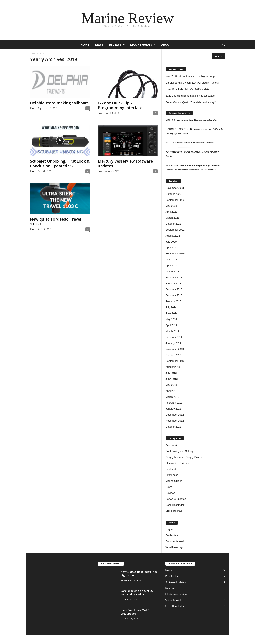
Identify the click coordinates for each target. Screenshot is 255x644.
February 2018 (174, 277)
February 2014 (174, 337)
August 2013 (173, 367)
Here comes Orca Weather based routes (196, 120)
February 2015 (174, 295)
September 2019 (175, 254)
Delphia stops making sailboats (59, 103)
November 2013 (175, 349)
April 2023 (171, 212)
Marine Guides (143, 45)
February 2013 (174, 403)
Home (85, 44)
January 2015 (173, 301)
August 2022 (173, 236)
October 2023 (173, 194)
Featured (171, 469)
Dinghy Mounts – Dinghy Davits (184, 457)
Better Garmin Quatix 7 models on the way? (191, 102)
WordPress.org (174, 547)
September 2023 (175, 200)
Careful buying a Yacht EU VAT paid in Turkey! (192, 83)
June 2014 (172, 313)
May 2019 (171, 260)
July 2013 (171, 373)
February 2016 (174, 289)
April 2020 (171, 248)
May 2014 (171, 319)
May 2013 (171, 385)
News (99, 44)
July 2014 (171, 307)
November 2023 (175, 188)
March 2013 (172, 397)
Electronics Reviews (177, 463)
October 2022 (173, 224)
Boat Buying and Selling (179, 451)
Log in (169, 529)
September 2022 (175, 230)
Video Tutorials (174, 511)
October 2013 (173, 355)
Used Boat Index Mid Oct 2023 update (187, 89)
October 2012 (173, 427)
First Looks (172, 475)
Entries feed (172, 535)
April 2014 (171, 325)
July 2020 (171, 242)
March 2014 (172, 331)
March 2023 (172, 218)
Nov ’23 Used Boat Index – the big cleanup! (190, 76)
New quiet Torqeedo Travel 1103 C (56, 222)
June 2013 (172, 379)
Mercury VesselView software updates (125, 164)
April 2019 (171, 265)
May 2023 (171, 206)
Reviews (117, 45)
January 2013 (173, 409)
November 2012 (175, 421)
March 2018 (172, 271)
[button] (223, 45)
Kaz (32, 108)
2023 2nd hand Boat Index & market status (190, 96)
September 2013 (175, 361)
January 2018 (173, 283)
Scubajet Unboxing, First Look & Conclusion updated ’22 (60, 164)
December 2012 (175, 415)
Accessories (173, 445)
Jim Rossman (173, 152)
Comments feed (175, 541)
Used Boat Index (175, 505)
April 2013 (171, 391)
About (166, 44)
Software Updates (176, 499)
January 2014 (173, 343)
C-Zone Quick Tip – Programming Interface (120, 105)
